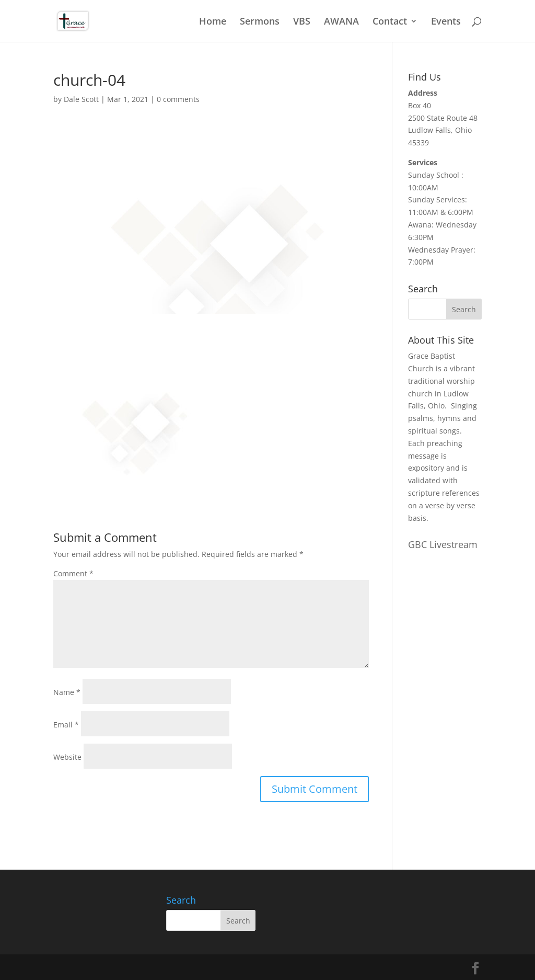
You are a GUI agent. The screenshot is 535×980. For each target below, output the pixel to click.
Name (67, 692)
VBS (302, 22)
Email (66, 725)
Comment (73, 573)
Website (67, 757)
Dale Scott (81, 99)
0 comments (178, 99)
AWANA (341, 22)
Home (213, 22)
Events (446, 22)
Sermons (260, 22)
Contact (390, 22)
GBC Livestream (443, 544)
